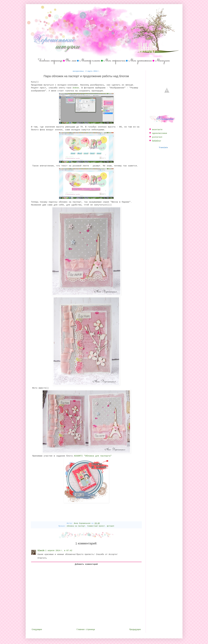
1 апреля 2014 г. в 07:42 (59, 551)
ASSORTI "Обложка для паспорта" (93, 456)
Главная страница (86, 630)
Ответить (42, 558)
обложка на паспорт (76, 526)
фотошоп (111, 526)
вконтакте (157, 130)
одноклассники (160, 133)
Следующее (37, 630)
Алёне (76, 88)
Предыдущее (135, 630)
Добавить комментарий (86, 564)
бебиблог (157, 141)
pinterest (157, 137)
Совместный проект (96, 526)
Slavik (41, 551)
